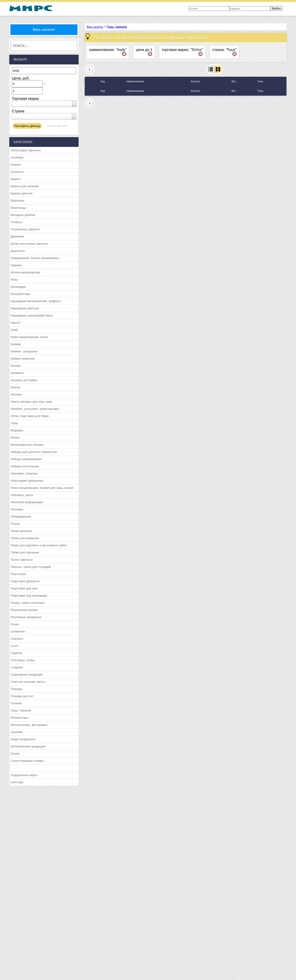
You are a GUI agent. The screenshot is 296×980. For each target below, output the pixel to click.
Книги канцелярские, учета (29, 337)
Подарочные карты (24, 775)
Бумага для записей (25, 186)
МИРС (31, 8)
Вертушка (17, 201)
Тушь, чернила (21, 710)
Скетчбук (17, 782)
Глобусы (17, 222)
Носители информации (27, 502)
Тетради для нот (22, 696)
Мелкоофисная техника (27, 445)
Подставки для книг (24, 588)
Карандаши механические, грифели (36, 301)
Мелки (15, 438)
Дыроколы (18, 251)
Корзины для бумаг (24, 380)
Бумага (15, 179)
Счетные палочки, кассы (28, 682)
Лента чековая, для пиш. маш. (32, 402)
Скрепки (16, 653)
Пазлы (15, 524)
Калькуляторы (20, 294)
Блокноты (17, 172)
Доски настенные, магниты (29, 244)
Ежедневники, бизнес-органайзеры (35, 258)
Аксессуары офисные (26, 150)
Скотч (15, 646)
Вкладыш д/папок (23, 215)
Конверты (17, 373)
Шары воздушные (23, 739)
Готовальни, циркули (25, 229)
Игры (14, 280)
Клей (14, 330)
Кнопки (15, 366)
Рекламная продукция (26, 617)
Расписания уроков (24, 610)
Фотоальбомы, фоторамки (29, 725)
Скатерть (17, 639)
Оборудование (21, 517)
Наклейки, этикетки (24, 473)
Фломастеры (20, 718)
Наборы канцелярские (26, 459)
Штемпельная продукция (28, 746)
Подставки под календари (29, 596)
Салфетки (18, 631)
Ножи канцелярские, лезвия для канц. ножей (42, 488)
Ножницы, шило (22, 495)
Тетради (16, 689)
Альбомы (17, 157)
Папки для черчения (25, 552)
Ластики (16, 394)
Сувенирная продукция (27, 675)
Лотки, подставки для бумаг (30, 416)
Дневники (17, 236)
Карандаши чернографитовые (32, 315)
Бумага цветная (22, 193)
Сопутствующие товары (27, 761)
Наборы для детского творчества (34, 452)
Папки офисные (22, 560)
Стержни (17, 667)
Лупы (14, 423)
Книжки (16, 344)
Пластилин (18, 574)
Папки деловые (21, 531)
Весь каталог (44, 30)
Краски (15, 387)
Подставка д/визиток (25, 581)
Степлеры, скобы (23, 660)
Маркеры (17, 430)
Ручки (15, 624)
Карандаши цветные (25, 308)
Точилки (16, 703)
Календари (18, 287)
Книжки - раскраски (24, 351)
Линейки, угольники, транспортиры (35, 409)
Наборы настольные (25, 466)
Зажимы (16, 265)
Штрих (15, 754)
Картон (15, 323)
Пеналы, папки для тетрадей (31, 567)
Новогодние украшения (27, 481)
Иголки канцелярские (25, 272)
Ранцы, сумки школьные (28, 603)
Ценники (17, 732)
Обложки (17, 509)
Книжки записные (23, 359)
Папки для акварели (25, 538)
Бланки (16, 165)
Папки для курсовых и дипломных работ (39, 545)
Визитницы (18, 208)
